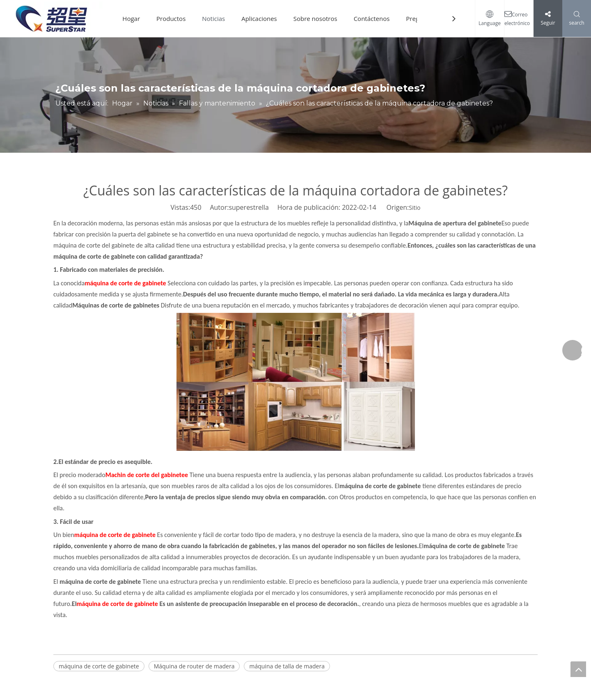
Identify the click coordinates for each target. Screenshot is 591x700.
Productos (171, 18)
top (578, 669)
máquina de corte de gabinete (99, 666)
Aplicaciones (259, 18)
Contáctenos (372, 18)
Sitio (415, 208)
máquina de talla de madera (287, 666)
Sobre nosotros (315, 18)
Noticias (213, 18)
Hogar (131, 18)
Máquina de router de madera (194, 666)
